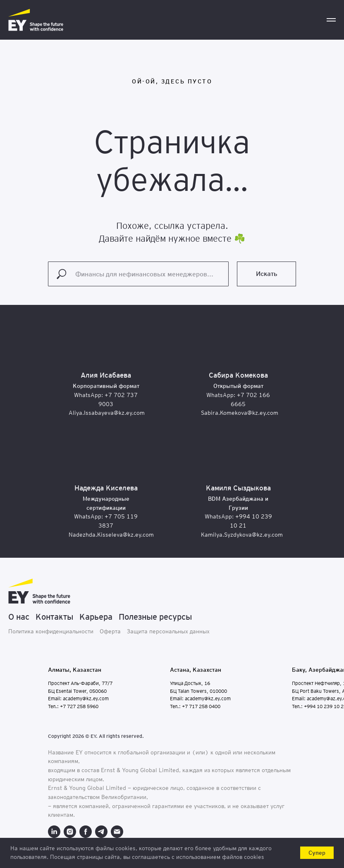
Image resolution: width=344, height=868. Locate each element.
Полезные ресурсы (155, 617)
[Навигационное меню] (331, 20)
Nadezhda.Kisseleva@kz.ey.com (111, 535)
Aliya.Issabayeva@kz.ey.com (107, 413)
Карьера (96, 617)
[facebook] (86, 832)
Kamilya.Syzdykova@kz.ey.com (242, 535)
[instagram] (70, 832)
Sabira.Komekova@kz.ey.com (240, 413)
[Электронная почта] (117, 832)
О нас (19, 617)
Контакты (54, 617)
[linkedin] (54, 832)
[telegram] (101, 832)
